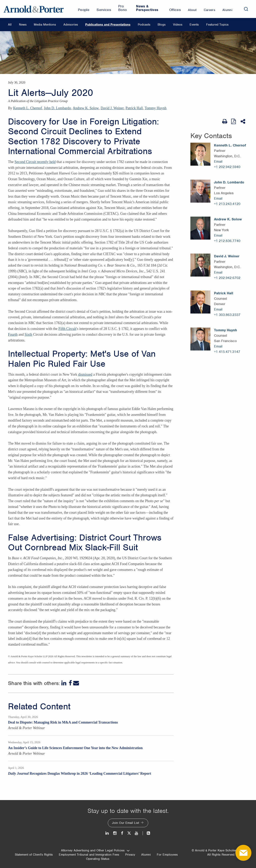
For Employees (167, 855)
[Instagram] (115, 833)
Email (218, 161)
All (10, 25)
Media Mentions (45, 25)
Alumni (146, 855)
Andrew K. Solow (86, 108)
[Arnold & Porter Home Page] (34, 9)
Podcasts (144, 25)
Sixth (28, 334)
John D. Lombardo (57, 108)
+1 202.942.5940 (227, 167)
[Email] (76, 683)
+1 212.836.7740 (227, 241)
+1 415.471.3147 (227, 352)
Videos (178, 25)
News (23, 25)
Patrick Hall (134, 108)
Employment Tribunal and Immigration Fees (89, 855)
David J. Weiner (112, 108)
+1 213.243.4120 (227, 204)
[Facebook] (70, 683)
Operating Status (98, 859)
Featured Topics (217, 25)
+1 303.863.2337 (227, 315)
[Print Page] (225, 121)
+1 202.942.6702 (227, 278)
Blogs (162, 25)
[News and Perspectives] (147, 833)
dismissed (85, 374)
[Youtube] (137, 833)
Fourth (13, 334)
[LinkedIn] (64, 683)
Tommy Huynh (155, 108)
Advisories (71, 25)
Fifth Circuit (67, 329)
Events (194, 25)
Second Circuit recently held (35, 162)
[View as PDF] (234, 121)
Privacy (130, 855)
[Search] (246, 9)
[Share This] (243, 121)
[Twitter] (129, 833)
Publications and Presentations (108, 25)
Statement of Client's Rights (34, 855)
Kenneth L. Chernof (28, 108)
